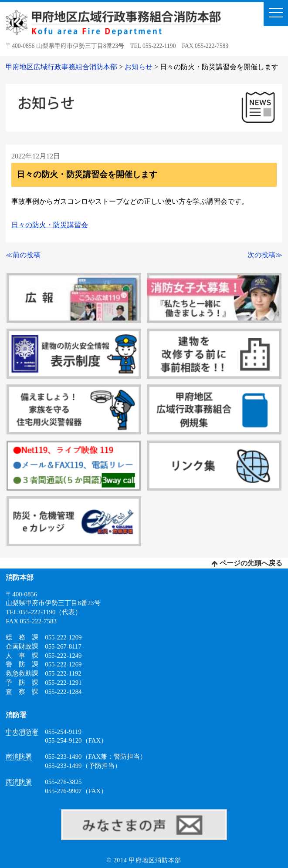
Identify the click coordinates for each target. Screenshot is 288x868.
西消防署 (19, 782)
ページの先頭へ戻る (247, 563)
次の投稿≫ (265, 255)
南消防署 (19, 757)
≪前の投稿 (23, 255)
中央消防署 (22, 732)
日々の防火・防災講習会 (50, 225)
